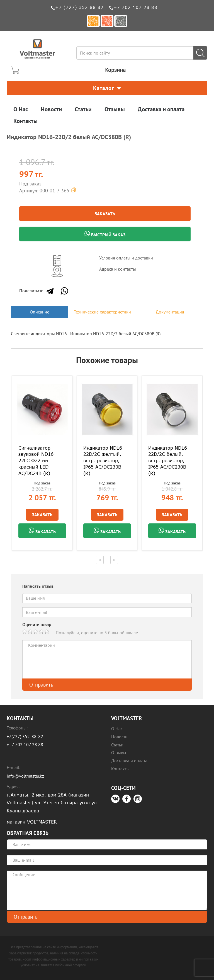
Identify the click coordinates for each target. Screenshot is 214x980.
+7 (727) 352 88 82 (79, 7)
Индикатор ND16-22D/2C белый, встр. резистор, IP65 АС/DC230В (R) (169, 461)
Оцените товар (37, 624)
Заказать (105, 214)
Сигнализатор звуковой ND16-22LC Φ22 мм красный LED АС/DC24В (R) (37, 461)
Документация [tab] (170, 312)
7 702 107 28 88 (27, 744)
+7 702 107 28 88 (135, 7)
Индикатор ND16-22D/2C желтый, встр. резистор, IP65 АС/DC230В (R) (104, 461)
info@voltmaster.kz (25, 776)
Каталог (107, 88)
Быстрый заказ (105, 234)
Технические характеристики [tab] (102, 312)
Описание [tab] (40, 312)
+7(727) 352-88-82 (25, 736)
